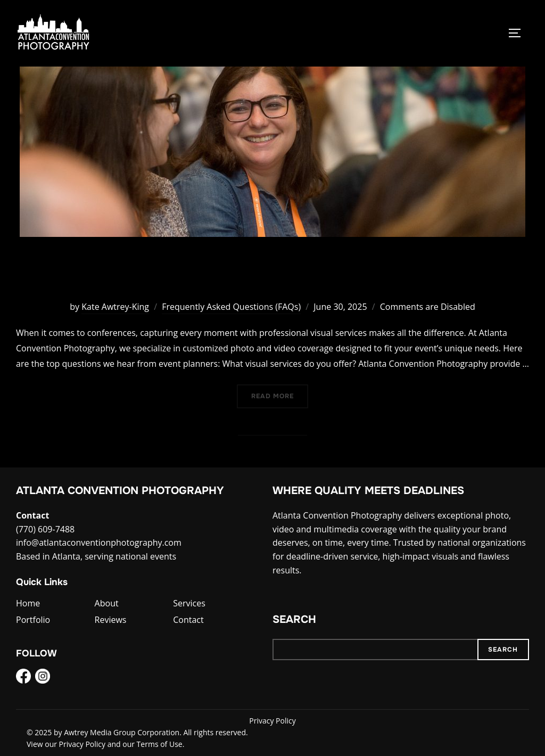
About (107, 603)
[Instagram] (43, 678)
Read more (280, 395)
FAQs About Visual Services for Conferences (272, 273)
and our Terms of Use (145, 744)
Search (294, 619)
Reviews (111, 620)
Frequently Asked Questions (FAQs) (231, 307)
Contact (188, 620)
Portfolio (33, 620)
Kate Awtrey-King (115, 307)
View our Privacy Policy (66, 744)
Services (189, 603)
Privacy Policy (272, 721)
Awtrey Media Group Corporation (122, 732)
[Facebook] (23, 678)
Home (28, 603)
